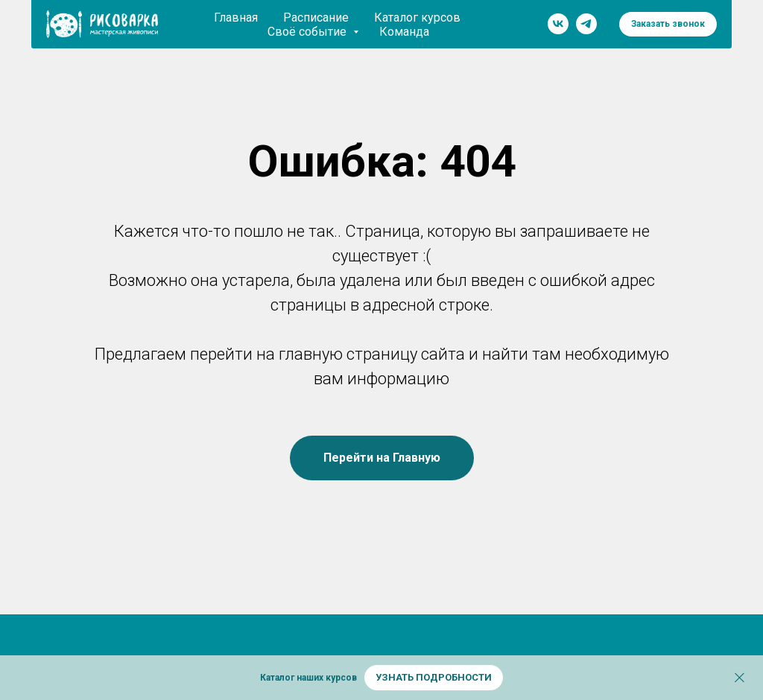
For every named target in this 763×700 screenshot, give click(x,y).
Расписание (316, 17)
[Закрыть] (740, 678)
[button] (668, 25)
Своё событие (308, 32)
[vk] (558, 24)
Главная (236, 17)
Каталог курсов (417, 17)
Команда (404, 32)
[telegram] (586, 24)
